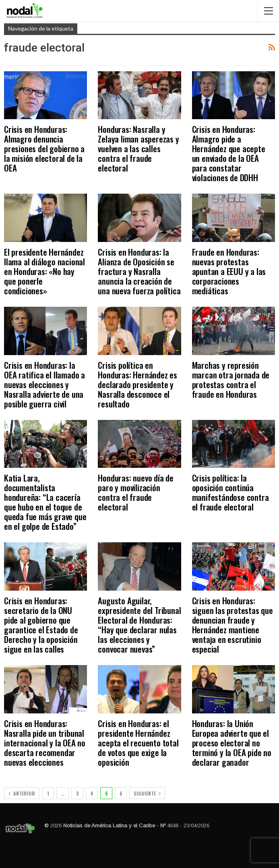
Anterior (22, 793)
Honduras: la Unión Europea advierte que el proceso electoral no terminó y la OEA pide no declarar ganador (232, 743)
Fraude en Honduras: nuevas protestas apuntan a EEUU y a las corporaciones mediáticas (229, 271)
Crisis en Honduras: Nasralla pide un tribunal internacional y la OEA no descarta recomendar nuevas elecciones (45, 743)
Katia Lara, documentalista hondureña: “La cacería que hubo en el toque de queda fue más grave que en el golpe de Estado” (45, 502)
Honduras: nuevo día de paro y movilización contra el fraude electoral (136, 492)
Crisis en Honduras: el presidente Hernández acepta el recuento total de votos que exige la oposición (138, 743)
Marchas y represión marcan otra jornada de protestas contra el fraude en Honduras (231, 379)
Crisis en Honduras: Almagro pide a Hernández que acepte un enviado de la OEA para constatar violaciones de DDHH (229, 153)
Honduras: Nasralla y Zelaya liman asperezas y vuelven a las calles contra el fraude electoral (138, 148)
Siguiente (147, 793)
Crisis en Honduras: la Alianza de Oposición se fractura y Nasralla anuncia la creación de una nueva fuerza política (139, 271)
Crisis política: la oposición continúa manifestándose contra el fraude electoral (230, 492)
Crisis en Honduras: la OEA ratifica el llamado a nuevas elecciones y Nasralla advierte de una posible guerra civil (44, 384)
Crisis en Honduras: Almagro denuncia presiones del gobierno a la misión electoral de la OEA (44, 148)
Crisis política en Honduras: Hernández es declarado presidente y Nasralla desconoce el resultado (137, 384)
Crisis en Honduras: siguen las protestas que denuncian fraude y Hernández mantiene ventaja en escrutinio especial (232, 625)
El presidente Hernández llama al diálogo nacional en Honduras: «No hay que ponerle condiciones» (44, 271)
